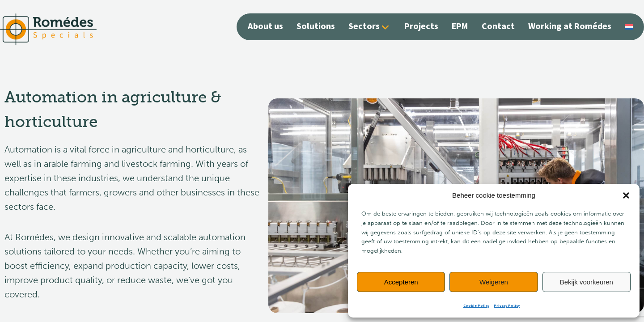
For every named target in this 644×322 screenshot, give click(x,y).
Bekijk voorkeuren (587, 282)
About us (265, 26)
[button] (626, 195)
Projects (421, 26)
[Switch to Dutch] (629, 26)
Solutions (316, 26)
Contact (498, 26)
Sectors (364, 27)
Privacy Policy (507, 306)
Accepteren (401, 282)
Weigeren (494, 282)
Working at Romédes (570, 26)
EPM (460, 26)
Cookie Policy (476, 306)
